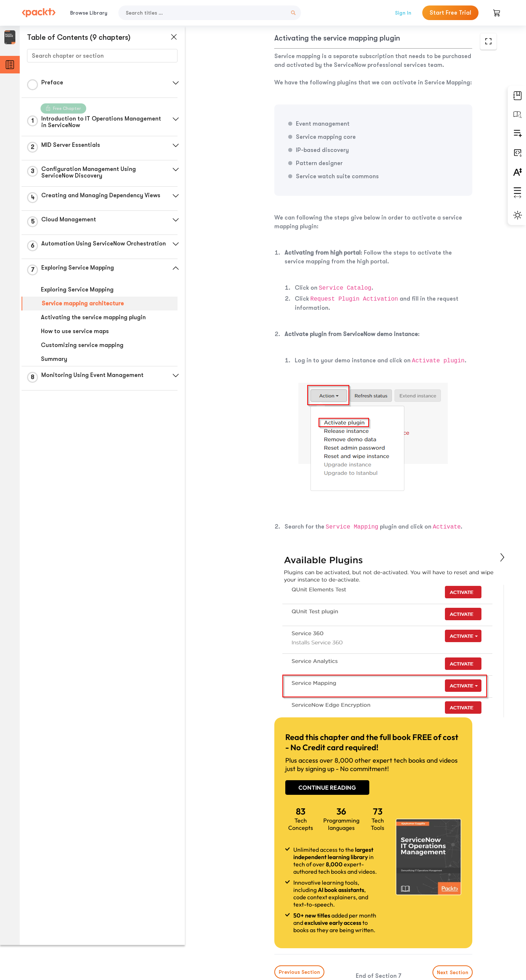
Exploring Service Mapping (77, 292)
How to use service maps (75, 333)
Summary (54, 361)
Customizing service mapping (82, 347)
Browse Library (89, 13)
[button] (174, 83)
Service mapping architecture (83, 306)
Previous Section (245, 925)
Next (446, 926)
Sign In (403, 13)
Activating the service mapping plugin (93, 320)
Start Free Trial (450, 13)
